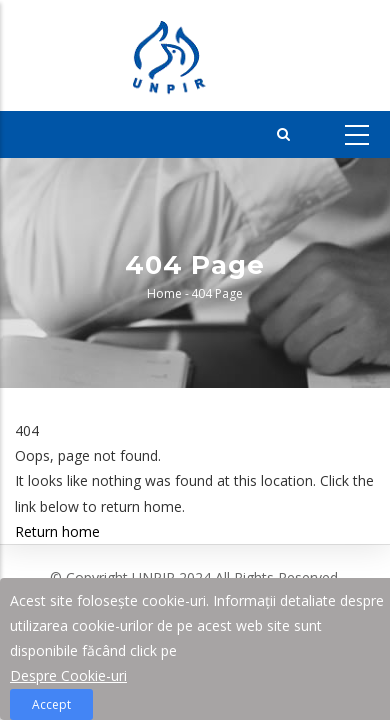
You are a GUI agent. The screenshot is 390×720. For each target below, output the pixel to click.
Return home (57, 531)
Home (164, 293)
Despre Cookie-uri (68, 678)
